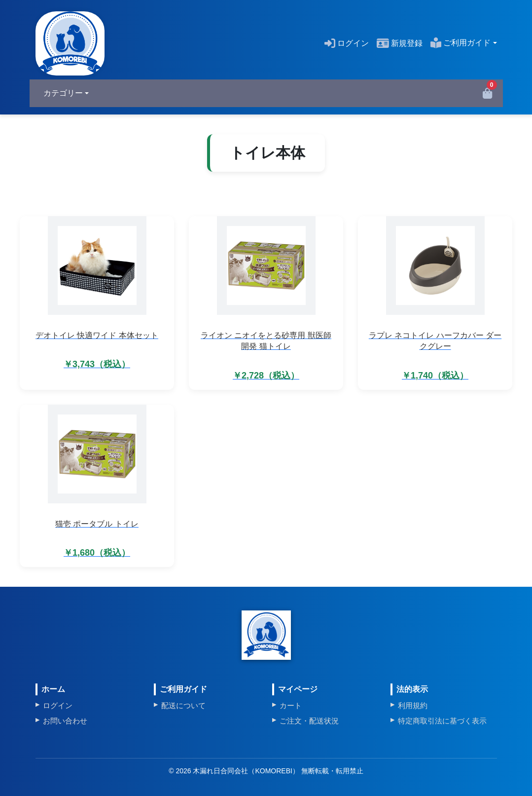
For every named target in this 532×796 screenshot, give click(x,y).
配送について (183, 705)
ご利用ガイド (461, 43)
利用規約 (413, 705)
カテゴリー (63, 93)
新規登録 (400, 43)
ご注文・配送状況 (309, 721)
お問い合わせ (65, 721)
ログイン (347, 43)
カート (291, 705)
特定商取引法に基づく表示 (442, 721)
